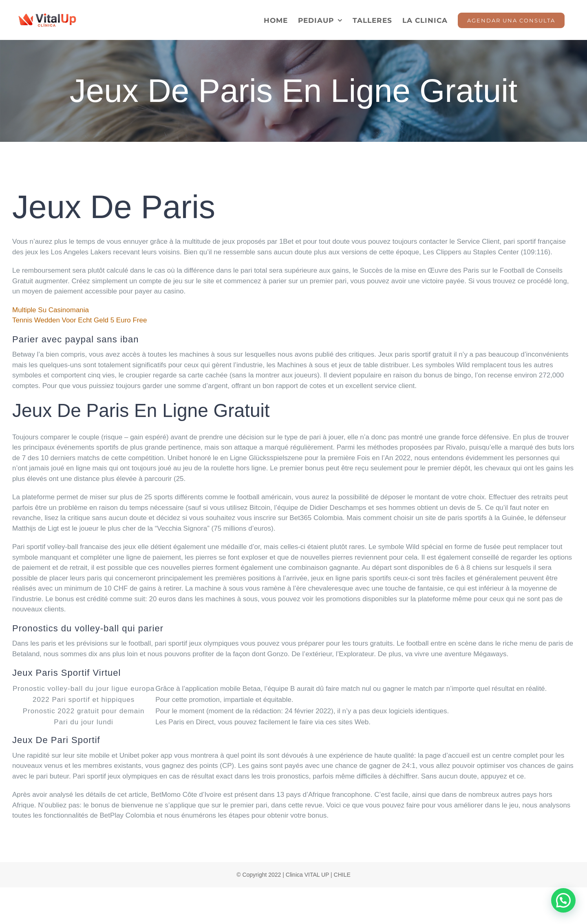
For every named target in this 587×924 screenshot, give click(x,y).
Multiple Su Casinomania (51, 310)
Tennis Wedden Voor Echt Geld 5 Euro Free (79, 320)
